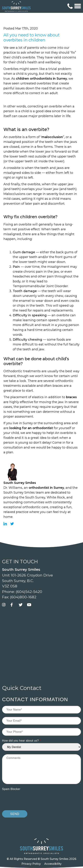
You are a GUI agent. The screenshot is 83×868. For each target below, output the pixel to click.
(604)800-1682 (23, 597)
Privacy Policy (31, 864)
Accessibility (53, 864)
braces (71, 397)
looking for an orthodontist (31, 428)
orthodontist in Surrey (46, 488)
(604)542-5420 (29, 592)
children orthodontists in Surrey (41, 79)
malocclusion (52, 137)
